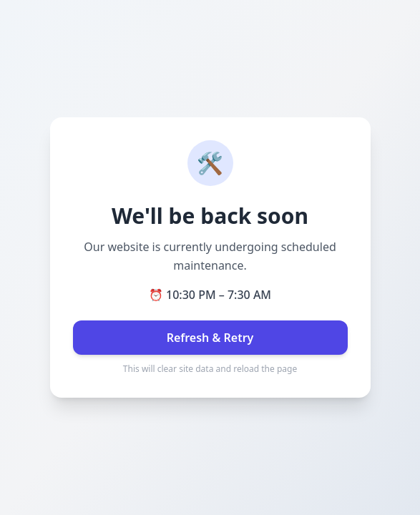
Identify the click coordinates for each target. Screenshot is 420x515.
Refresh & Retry (210, 338)
